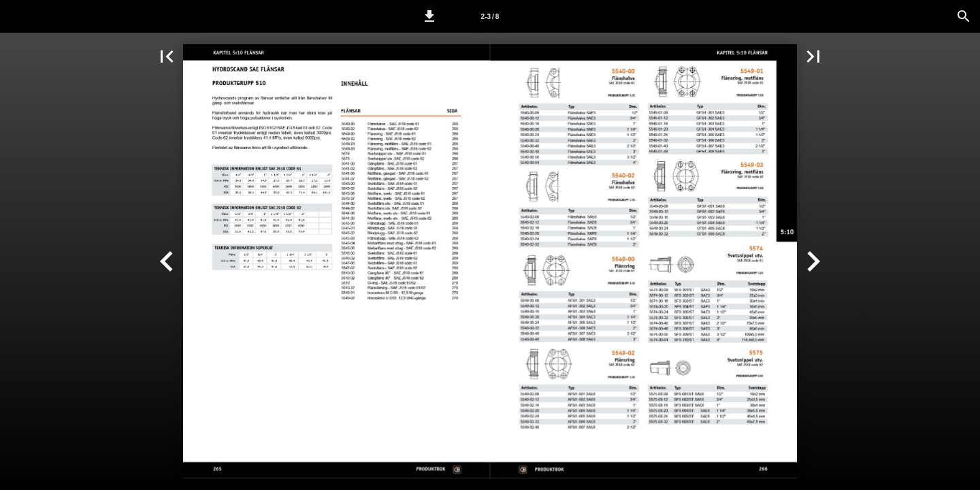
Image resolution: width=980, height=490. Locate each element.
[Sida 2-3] (490, 16)
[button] (429, 16)
